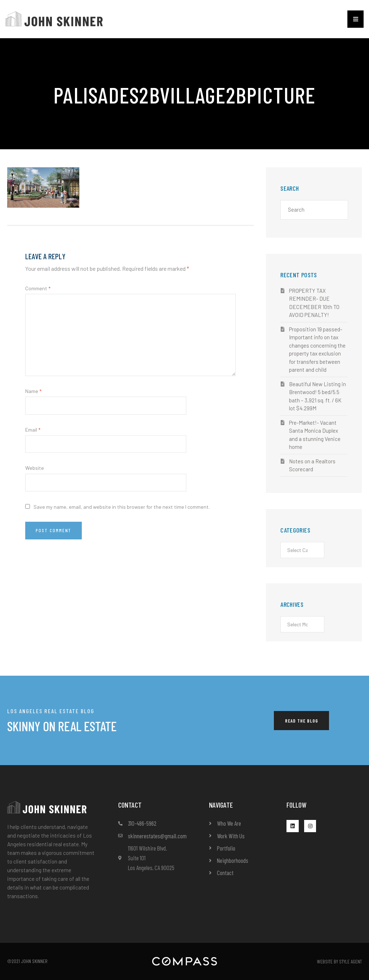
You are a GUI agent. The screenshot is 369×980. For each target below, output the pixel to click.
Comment (38, 288)
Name (33, 391)
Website (35, 468)
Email (33, 430)
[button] (355, 19)
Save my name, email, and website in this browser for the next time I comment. (122, 507)
